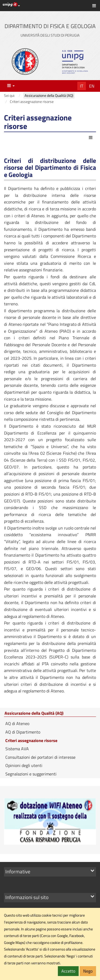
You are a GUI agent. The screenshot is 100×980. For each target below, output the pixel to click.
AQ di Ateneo (17, 723)
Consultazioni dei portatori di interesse (40, 757)
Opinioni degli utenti (24, 765)
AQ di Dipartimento (23, 732)
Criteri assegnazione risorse (31, 740)
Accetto (68, 971)
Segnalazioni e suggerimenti (31, 774)
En (92, 86)
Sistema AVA (17, 749)
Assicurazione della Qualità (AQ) (34, 713)
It (82, 86)
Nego (88, 971)
